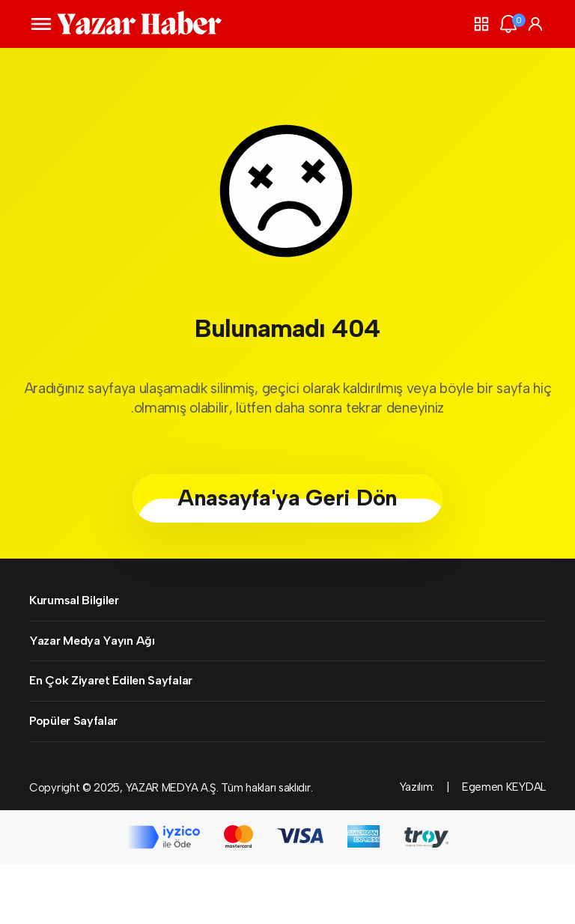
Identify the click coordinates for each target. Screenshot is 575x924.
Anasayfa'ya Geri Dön (287, 498)
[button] (481, 24)
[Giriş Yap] (535, 24)
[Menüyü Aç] (41, 24)
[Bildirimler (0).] (508, 24)
